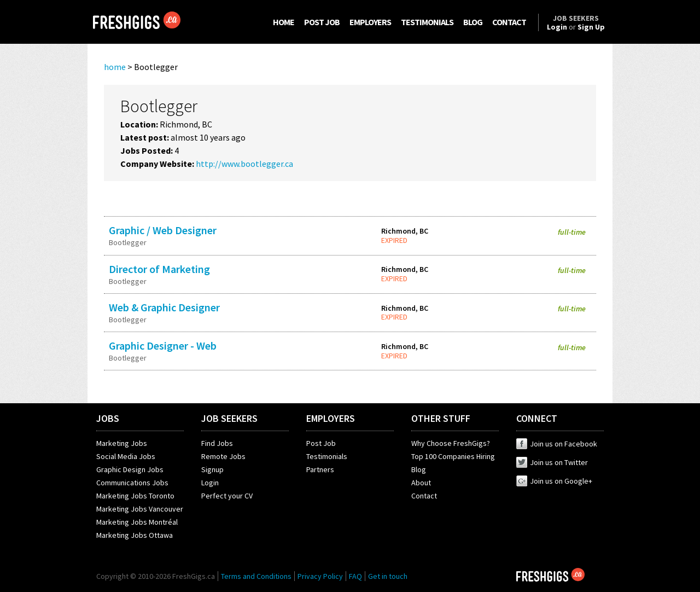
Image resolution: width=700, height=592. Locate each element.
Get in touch (388, 576)
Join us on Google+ (554, 481)
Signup (212, 469)
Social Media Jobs (126, 456)
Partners (320, 469)
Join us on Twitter (552, 462)
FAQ (355, 576)
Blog (419, 469)
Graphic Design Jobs (130, 469)
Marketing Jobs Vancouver (140, 509)
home (115, 67)
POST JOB (322, 22)
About (421, 483)
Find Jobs (217, 443)
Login (210, 483)
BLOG (473, 22)
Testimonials (327, 456)
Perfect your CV (227, 496)
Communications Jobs (132, 483)
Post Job (321, 443)
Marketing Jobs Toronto (135, 496)
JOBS (108, 418)
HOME (284, 22)
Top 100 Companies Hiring (453, 456)
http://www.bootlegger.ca (244, 164)
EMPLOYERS (370, 22)
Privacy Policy (320, 576)
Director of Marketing (159, 269)
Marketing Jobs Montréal (137, 522)
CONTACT (509, 22)
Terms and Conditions (256, 576)
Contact (424, 496)
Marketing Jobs (122, 443)
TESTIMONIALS (427, 22)
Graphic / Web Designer (163, 230)
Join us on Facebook (557, 444)
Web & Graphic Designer (164, 307)
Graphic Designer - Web (163, 346)
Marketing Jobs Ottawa (135, 535)
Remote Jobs (223, 456)
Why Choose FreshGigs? (451, 443)
